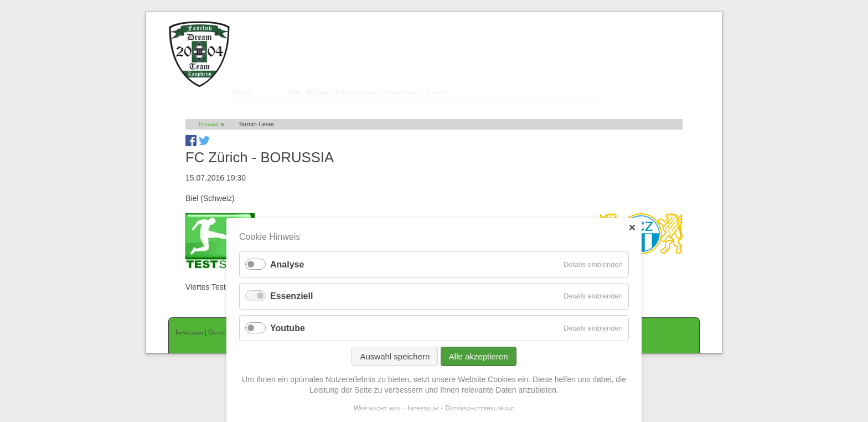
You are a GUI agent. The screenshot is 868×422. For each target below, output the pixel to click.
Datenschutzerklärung (480, 408)
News (242, 92)
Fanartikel (402, 92)
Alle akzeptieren (479, 356)
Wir (294, 92)
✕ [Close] (632, 228)
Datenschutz (225, 332)
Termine (269, 92)
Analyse (287, 264)
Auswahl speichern (395, 356)
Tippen (436, 92)
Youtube (288, 328)
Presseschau (357, 92)
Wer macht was (376, 408)
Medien (318, 92)
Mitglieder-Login (671, 17)
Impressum (189, 332)
